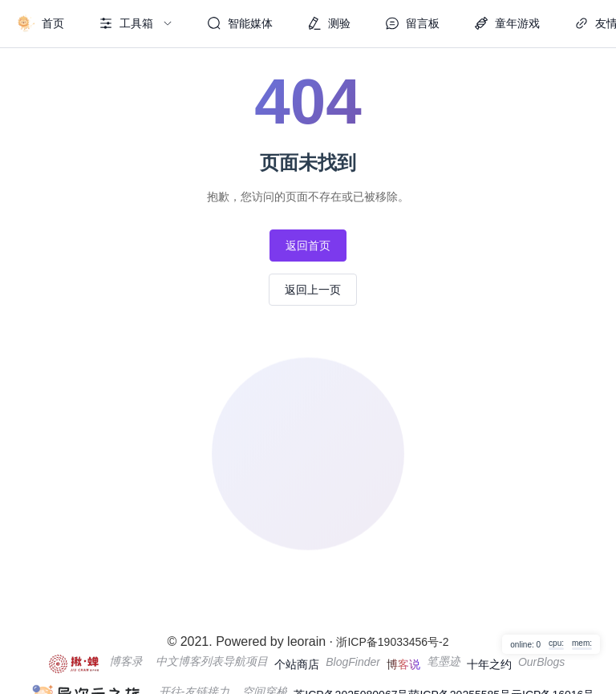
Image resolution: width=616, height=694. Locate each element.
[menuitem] (40, 24)
